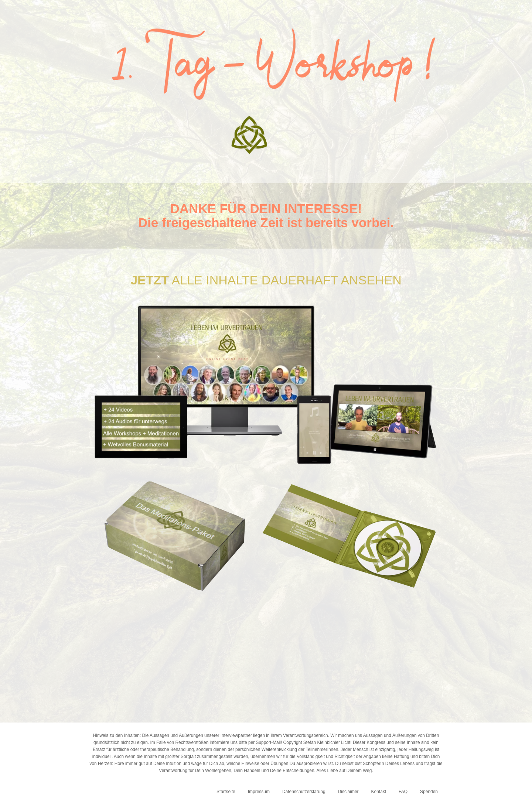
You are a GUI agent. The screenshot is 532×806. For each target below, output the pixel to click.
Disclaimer (348, 792)
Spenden (429, 792)
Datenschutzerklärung (304, 792)
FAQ (403, 792)
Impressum (259, 792)
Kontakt (378, 792)
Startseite (226, 792)
